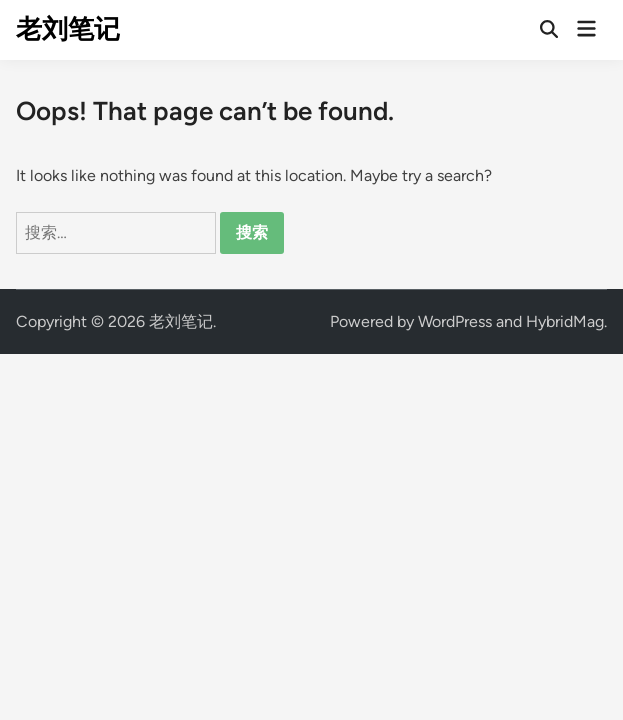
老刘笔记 (68, 29)
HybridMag (565, 321)
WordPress (455, 321)
